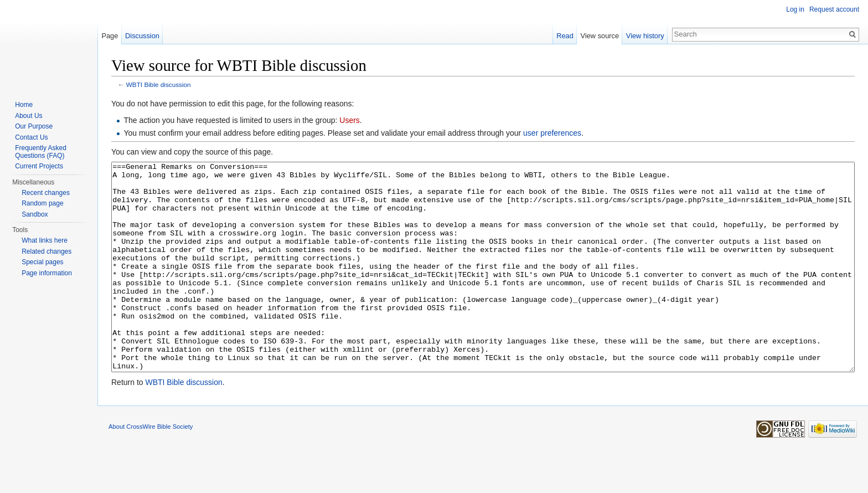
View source (600, 36)
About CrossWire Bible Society (151, 468)
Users (350, 120)
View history (645, 36)
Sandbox (35, 214)
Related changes (46, 251)
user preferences (552, 133)
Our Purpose (34, 126)
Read (565, 36)
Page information (47, 273)
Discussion (142, 36)
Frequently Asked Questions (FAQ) (41, 152)
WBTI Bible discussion (159, 84)
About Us (29, 116)
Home (24, 105)
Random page (42, 203)
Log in (795, 9)
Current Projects (39, 166)
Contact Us (31, 137)
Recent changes (46, 193)
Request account (834, 9)
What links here (45, 240)
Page (110, 36)
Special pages (42, 262)
